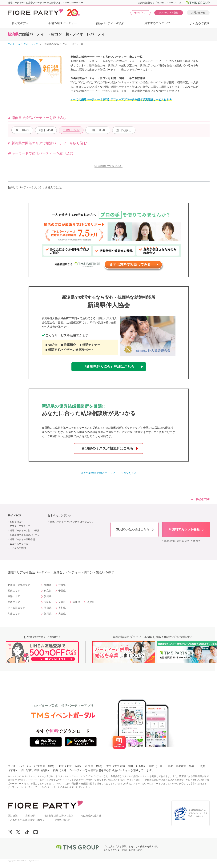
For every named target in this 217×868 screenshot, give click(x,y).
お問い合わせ (198, 13)
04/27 (22, 130)
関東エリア (14, 591)
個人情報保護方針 (91, 816)
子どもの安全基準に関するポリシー (27, 820)
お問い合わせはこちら (133, 529)
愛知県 (48, 596)
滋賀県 (91, 602)
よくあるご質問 (200, 23)
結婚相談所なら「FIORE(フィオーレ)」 (160, 3)
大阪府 (48, 602)
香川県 (62, 608)
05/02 (71, 130)
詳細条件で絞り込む (111, 166)
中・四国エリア (16, 608)
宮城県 (62, 585)
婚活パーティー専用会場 (22, 539)
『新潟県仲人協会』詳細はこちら (109, 367)
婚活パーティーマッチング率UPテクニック (72, 522)
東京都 (48, 591)
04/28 (46, 130)
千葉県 (62, 591)
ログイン (140, 12)
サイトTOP (14, 516)
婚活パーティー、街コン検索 (25, 531)
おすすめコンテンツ (157, 23)
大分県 (62, 614)
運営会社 (13, 816)
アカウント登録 (169, 12)
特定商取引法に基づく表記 (58, 816)
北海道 (48, 585)
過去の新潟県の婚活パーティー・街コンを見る (109, 473)
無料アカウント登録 (184, 529)
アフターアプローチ (20, 526)
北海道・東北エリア (19, 585)
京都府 (62, 602)
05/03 (98, 130)
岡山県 (48, 608)
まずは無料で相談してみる (130, 264)
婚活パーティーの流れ (111, 23)
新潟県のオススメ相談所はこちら (108, 448)
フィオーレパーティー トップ (23, 44)
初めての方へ (20, 23)
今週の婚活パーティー (62, 23)
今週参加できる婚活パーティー (26, 535)
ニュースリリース (19, 544)
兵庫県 (76, 602)
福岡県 (48, 614)
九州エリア (14, 614)
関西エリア (14, 602)
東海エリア (14, 596)
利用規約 (30, 816)
